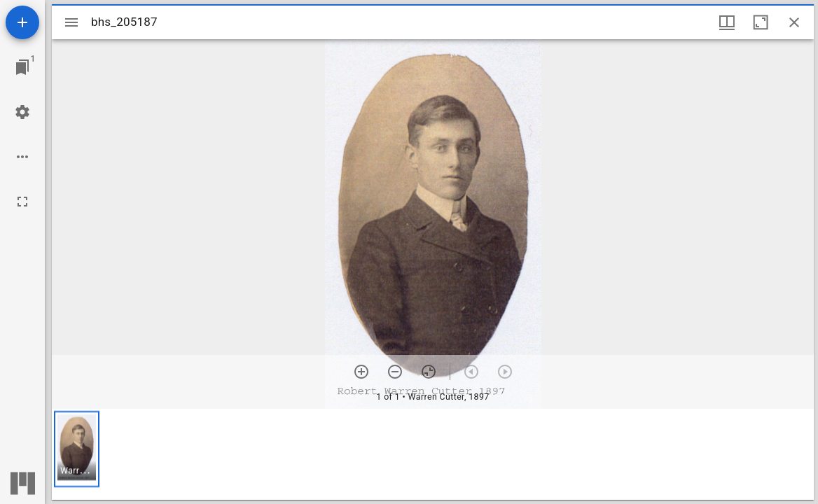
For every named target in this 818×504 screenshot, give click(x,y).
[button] (77, 449)
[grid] (433, 454)
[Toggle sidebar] (71, 22)
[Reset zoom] (429, 372)
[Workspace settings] (22, 112)
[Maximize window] (761, 22)
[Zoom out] (395, 372)
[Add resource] (22, 22)
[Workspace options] (22, 157)
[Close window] (794, 22)
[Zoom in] (361, 372)
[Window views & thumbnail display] (727, 22)
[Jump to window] (22, 67)
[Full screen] (22, 202)
